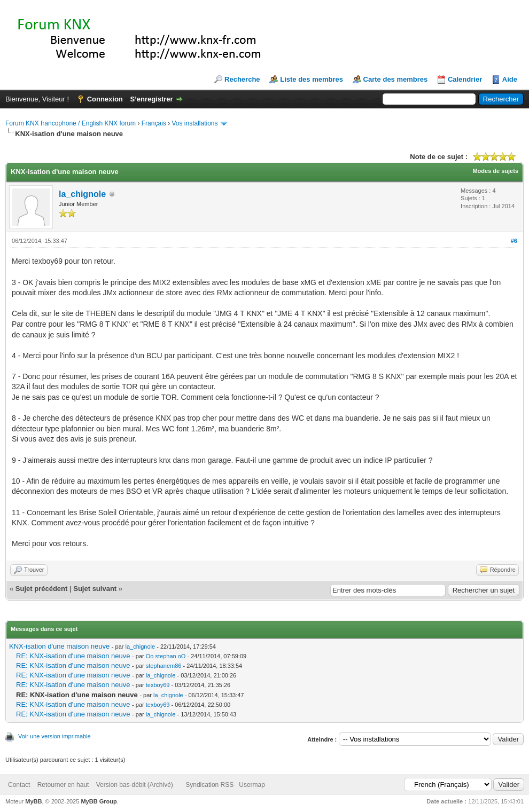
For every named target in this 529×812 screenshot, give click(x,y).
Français (154, 123)
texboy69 (158, 685)
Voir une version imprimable (55, 736)
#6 (514, 241)
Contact (19, 785)
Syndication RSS (209, 785)
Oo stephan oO (166, 656)
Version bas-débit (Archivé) (135, 785)
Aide (510, 79)
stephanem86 (164, 666)
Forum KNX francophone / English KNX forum (71, 123)
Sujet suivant (95, 589)
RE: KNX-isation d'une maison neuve (73, 656)
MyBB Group (99, 801)
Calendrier (465, 79)
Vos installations (195, 123)
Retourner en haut (63, 785)
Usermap (252, 785)
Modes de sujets (495, 171)
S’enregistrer (151, 99)
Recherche (242, 79)
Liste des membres (312, 79)
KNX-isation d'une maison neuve (59, 646)
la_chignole (82, 194)
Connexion (105, 99)
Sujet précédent (42, 589)
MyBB (33, 801)
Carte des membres (396, 79)
